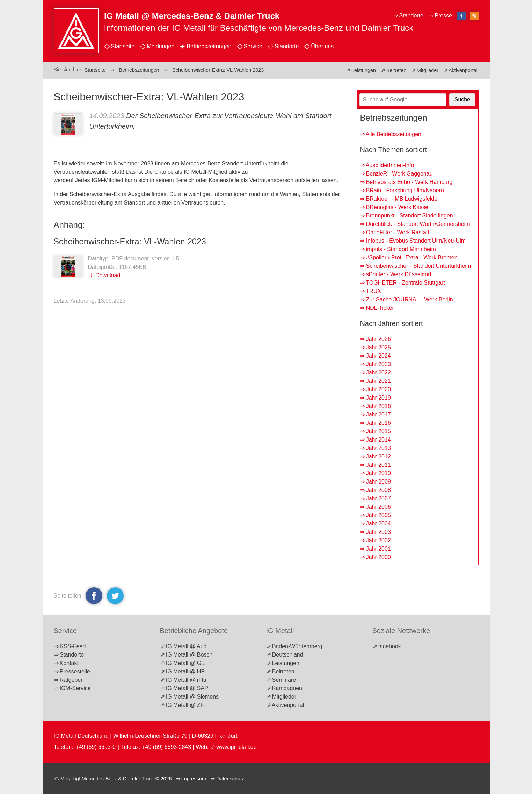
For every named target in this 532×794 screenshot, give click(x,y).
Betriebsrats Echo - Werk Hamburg (409, 182)
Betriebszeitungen (209, 46)
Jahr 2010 (378, 473)
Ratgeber (71, 680)
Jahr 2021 (378, 381)
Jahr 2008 (378, 490)
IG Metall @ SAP (187, 688)
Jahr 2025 (378, 347)
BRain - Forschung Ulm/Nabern (405, 190)
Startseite (123, 46)
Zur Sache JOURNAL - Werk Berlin (410, 299)
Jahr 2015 (378, 431)
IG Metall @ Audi (187, 646)
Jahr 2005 (378, 515)
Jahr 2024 (378, 356)
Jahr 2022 (378, 373)
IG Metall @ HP (185, 671)
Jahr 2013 (378, 448)
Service (253, 46)
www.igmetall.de (236, 747)
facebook (94, 596)
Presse (443, 16)
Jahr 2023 (378, 364)
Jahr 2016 (378, 423)
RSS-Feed (73, 646)
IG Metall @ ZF (185, 705)
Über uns (322, 46)
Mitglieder (428, 70)
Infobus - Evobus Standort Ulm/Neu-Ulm (416, 241)
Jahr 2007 (378, 498)
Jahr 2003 (378, 532)
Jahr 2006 (378, 507)
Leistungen (364, 70)
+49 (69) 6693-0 (96, 747)
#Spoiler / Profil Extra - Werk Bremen (412, 257)
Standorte (287, 46)
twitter (114, 596)
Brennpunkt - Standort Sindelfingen (410, 216)
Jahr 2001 (378, 549)
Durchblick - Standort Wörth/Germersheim (418, 224)
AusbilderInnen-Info (390, 165)
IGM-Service (75, 688)
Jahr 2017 (378, 414)
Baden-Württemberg (297, 646)
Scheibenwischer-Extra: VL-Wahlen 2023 (130, 241)
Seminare (284, 680)
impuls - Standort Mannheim (401, 249)
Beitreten (396, 70)
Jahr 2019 (378, 398)
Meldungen (161, 46)
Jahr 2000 (378, 557)
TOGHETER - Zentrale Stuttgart (405, 283)
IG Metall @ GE (185, 663)
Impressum (194, 779)
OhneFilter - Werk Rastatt (398, 232)
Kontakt (69, 663)
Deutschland (288, 655)
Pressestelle (75, 671)
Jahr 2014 (378, 440)
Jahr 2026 (378, 339)
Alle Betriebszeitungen (393, 134)
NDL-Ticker (380, 308)
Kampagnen (287, 688)
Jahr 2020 (378, 389)
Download (107, 275)
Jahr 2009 (378, 482)
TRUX (373, 291)
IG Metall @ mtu (186, 680)
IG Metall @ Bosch (189, 655)
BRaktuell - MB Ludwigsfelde (402, 199)
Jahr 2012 (378, 456)
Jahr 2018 (378, 406)
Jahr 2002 (378, 540)
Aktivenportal (463, 70)
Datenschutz (230, 779)
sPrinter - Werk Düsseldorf (399, 274)
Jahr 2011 (378, 465)
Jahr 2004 (378, 524)
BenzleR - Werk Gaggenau (399, 174)
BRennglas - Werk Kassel (398, 207)
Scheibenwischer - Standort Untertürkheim (419, 266)
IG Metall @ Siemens (192, 697)
